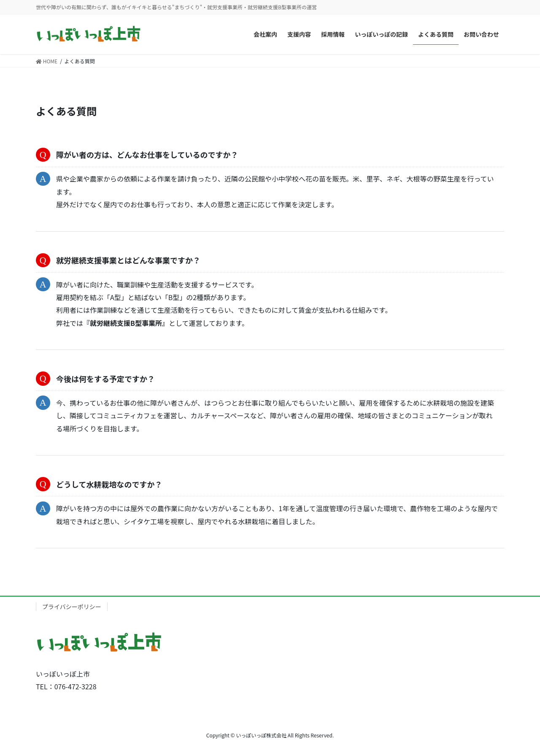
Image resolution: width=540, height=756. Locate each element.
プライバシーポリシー (72, 607)
